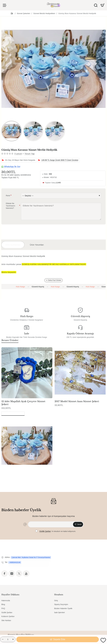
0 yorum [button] (18, 154)
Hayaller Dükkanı (10, 595)
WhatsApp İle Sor (11, 166)
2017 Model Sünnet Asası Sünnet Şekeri (77, 401)
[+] (13, 639)
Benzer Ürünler (10, 340)
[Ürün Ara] (96, 5)
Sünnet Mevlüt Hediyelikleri (44, 13)
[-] (3, 639)
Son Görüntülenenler (13, 413)
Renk (8, 196)
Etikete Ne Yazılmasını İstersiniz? (11, 206)
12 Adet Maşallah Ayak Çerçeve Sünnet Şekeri (23, 403)
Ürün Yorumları (37, 245)
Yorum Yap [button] (30, 154)
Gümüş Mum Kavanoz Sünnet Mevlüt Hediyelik (77, 13)
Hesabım (59, 595)
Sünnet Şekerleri (23, 13)
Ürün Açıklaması (13, 245)
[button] (58, 639)
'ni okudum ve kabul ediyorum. (56, 531)
